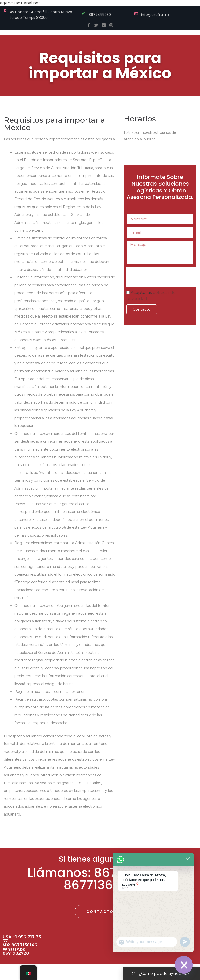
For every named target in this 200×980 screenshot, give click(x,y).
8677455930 (100, 15)
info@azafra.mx (155, 15)
